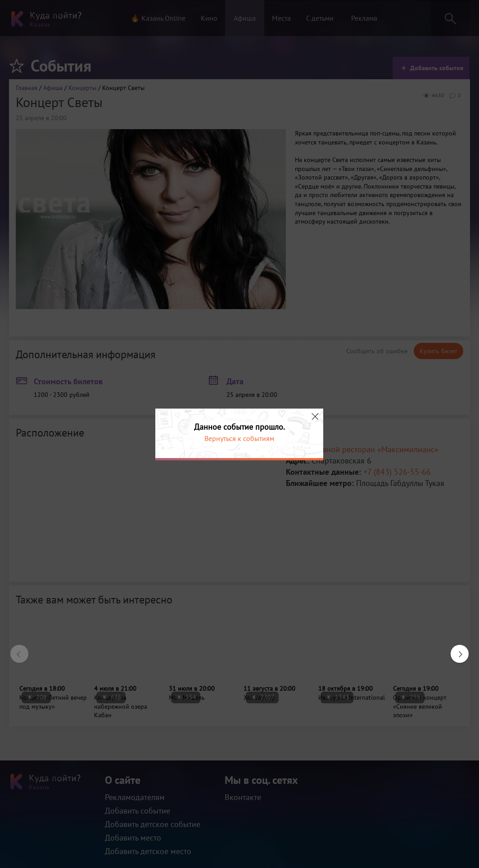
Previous (15, 649)
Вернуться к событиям (239, 438)
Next (455, 649)
